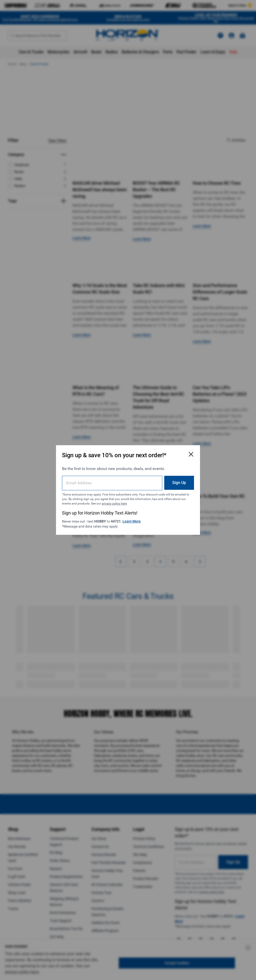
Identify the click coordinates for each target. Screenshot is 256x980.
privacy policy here (114, 504)
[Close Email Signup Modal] (191, 454)
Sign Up (179, 483)
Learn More (132, 521)
